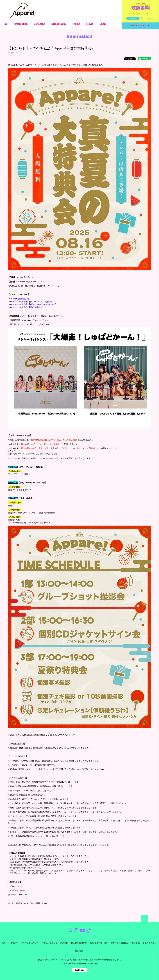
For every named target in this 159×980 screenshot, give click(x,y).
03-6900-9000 (19, 890)
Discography (59, 24)
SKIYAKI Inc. (92, 964)
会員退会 (79, 951)
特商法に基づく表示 (99, 943)
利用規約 (64, 943)
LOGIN (148, 18)
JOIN (133, 18)
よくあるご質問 (149, 943)
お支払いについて (50, 943)
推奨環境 (136, 943)
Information (21, 24)
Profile (76, 24)
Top (5, 24)
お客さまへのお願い (120, 943)
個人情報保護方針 (79, 943)
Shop (103, 24)
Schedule (40, 24)
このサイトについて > (140, 13)
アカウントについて (30, 943)
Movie (90, 24)
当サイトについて (10, 943)
